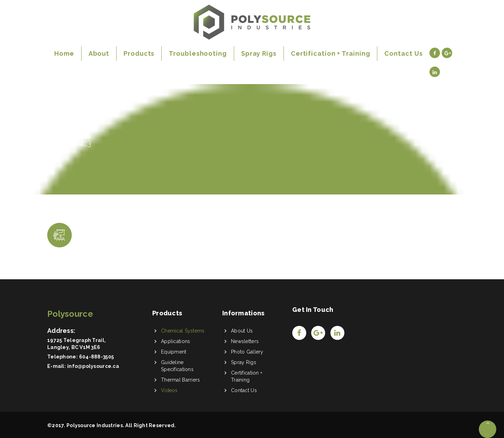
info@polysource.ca (93, 366)
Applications (176, 341)
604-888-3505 (96, 357)
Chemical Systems (183, 331)
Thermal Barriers (180, 380)
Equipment (174, 352)
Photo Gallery (247, 352)
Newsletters (245, 341)
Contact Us (244, 390)
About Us (242, 331)
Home (59, 143)
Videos (169, 390)
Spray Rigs (244, 362)
